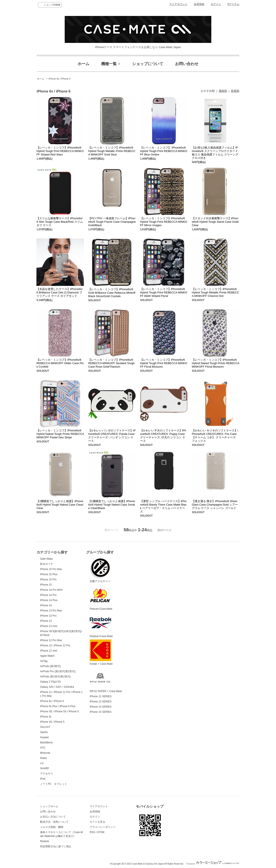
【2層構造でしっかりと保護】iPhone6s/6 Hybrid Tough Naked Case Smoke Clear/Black (112, 505)
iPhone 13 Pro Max (51, 611)
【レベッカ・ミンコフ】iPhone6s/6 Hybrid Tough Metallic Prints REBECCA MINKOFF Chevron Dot (216, 292)
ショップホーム (49, 806)
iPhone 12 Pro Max (51, 640)
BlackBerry (46, 743)
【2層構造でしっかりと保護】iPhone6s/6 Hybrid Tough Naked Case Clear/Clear (60, 505)
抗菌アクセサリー (100, 570)
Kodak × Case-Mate (101, 652)
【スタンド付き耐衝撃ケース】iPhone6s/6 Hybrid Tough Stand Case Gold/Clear (215, 222)
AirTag (44, 661)
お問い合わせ (48, 812)
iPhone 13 (46, 621)
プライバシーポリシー (103, 827)
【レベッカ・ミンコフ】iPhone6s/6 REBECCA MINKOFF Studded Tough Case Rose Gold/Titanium (111, 363)
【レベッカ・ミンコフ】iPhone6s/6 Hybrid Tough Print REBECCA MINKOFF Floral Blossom (164, 363)
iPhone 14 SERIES (101, 707)
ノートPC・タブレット (54, 784)
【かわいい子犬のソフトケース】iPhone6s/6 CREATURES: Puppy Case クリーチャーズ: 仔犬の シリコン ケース (163, 436)
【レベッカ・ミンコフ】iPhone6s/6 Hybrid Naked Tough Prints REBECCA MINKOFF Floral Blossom (216, 363)
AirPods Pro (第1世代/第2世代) (58, 671)
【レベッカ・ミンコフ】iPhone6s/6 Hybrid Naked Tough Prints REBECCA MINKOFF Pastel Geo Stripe (60, 434)
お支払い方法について (53, 817)
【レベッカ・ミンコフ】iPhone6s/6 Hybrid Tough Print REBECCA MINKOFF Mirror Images (164, 222)
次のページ (164, 530)
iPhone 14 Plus (49, 600)
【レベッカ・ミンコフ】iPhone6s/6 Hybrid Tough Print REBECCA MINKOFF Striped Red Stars (60, 151)
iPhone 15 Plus (49, 574)
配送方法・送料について (54, 822)
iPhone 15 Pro (48, 580)
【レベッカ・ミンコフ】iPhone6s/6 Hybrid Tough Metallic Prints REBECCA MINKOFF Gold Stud (112, 151)
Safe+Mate (46, 559)
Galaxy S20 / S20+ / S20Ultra (57, 687)
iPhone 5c (46, 717)
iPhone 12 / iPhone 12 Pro (55, 646)
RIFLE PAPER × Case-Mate (106, 680)
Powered (213, 864)
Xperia (44, 732)
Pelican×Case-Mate (101, 597)
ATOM (101, 832)
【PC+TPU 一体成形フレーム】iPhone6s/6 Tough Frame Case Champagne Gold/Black (112, 222)
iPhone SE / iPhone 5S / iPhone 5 (59, 711)
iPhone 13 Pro (48, 616)
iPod (43, 779)
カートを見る (97, 822)
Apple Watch (47, 656)
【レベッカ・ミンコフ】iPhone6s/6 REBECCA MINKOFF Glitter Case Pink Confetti (60, 363)
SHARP (45, 768)
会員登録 (199, 4)
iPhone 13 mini (49, 626)
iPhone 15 (46, 585)
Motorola (45, 753)
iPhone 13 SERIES (101, 702)
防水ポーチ (47, 564)
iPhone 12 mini (49, 651)
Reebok (45, 841)
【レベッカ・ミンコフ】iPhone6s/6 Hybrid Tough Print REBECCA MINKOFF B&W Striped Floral (164, 292)
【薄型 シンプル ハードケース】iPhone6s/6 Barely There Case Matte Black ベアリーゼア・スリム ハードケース (163, 506)
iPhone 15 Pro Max (51, 569)
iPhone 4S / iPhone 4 (52, 722)
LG (42, 763)
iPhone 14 (46, 605)
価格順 (223, 91)
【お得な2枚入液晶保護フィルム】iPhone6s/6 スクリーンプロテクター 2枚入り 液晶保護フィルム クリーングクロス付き (215, 153)
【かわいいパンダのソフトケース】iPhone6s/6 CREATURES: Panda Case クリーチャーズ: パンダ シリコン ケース (112, 436)
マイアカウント (178, 4)
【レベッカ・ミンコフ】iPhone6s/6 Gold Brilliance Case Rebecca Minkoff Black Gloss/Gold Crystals (112, 293)
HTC (43, 748)
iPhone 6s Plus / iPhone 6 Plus (58, 706)
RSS (92, 832)
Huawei (44, 737)
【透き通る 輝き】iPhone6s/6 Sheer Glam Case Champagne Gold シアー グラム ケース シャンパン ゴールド (215, 505)
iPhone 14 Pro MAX (51, 590)
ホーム (41, 79)
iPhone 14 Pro (48, 595)
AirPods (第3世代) (50, 666)
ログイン (216, 4)
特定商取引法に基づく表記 (56, 846)
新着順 (235, 91)
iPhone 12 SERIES (101, 696)
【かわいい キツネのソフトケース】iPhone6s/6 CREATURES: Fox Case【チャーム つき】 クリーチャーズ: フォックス (215, 436)
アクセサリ (47, 774)
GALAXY (45, 727)
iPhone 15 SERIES (101, 712)
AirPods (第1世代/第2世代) (55, 677)
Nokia (43, 758)
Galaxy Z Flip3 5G (51, 682)
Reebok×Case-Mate (101, 625)
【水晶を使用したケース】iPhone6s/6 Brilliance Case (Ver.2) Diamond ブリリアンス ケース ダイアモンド (60, 292)
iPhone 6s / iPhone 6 (59, 79)
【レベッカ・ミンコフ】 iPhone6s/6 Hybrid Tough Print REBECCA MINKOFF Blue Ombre (164, 151)
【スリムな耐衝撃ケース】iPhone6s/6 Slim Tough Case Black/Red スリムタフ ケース (60, 222)
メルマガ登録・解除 (52, 827)
